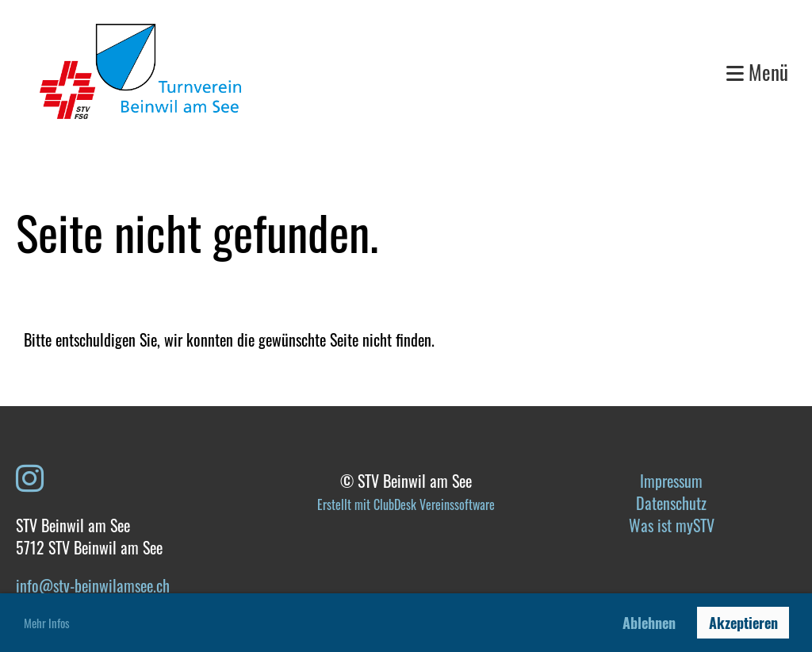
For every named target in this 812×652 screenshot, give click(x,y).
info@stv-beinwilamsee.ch (93, 585)
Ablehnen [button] (649, 623)
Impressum (671, 481)
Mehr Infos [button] (47, 623)
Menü (757, 72)
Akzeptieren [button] (743, 623)
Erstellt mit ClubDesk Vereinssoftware (406, 504)
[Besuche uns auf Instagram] (30, 476)
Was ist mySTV (672, 525)
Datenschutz (671, 503)
